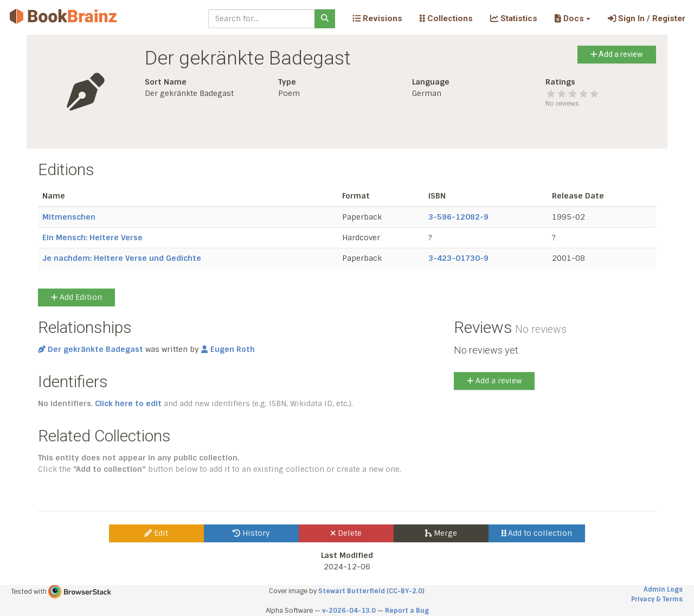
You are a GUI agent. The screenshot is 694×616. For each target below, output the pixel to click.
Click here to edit (128, 403)
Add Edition (76, 297)
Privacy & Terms (657, 599)
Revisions (377, 18)
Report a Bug (407, 611)
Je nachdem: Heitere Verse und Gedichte (122, 258)
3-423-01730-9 (458, 258)
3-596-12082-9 (458, 217)
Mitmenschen (69, 217)
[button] (572, 18)
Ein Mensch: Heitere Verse (92, 238)
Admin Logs (663, 589)
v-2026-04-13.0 (349, 611)
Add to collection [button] (537, 533)
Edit (156, 533)
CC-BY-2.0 (406, 591)
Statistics (514, 18)
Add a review (617, 54)
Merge (441, 533)
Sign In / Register (647, 18)
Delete (346, 533)
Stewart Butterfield (352, 591)
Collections (446, 18)
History (251, 533)
